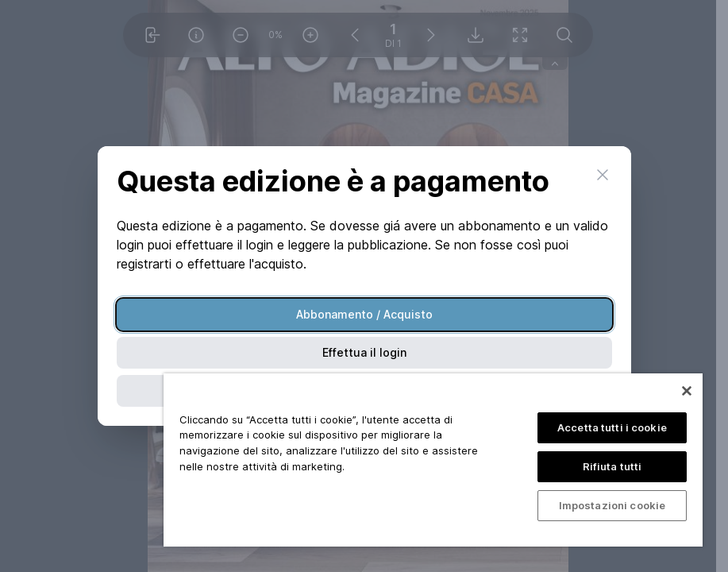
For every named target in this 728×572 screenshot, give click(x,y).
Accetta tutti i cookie (612, 427)
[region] (433, 460)
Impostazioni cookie (612, 505)
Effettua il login (364, 352)
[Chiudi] (687, 391)
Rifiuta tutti (612, 466)
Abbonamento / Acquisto (364, 314)
